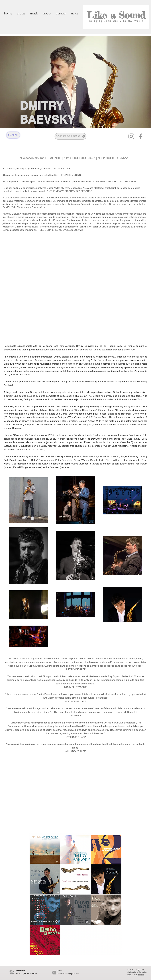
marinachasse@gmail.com (68, 973)
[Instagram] (131, 136)
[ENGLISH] (13, 135)
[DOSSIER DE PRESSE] (70, 136)
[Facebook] (141, 136)
